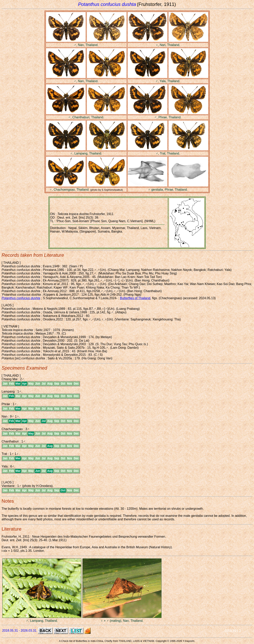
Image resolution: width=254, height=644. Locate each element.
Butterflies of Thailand (135, 298)
